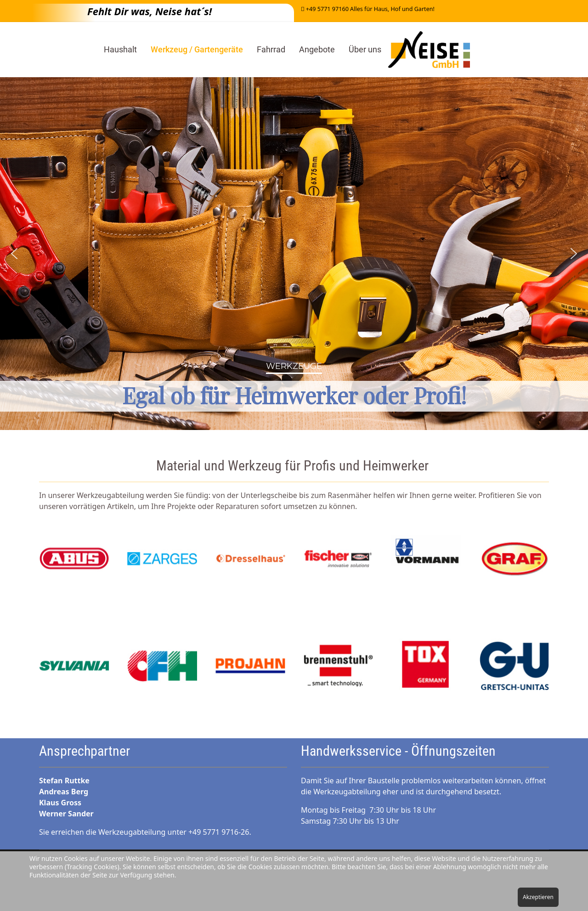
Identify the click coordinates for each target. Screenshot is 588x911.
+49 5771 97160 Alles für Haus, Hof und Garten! (370, 9)
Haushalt (120, 49)
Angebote (317, 49)
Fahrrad (271, 49)
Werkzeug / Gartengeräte (197, 49)
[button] (14, 254)
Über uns (365, 49)
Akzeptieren (538, 897)
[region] (294, 254)
